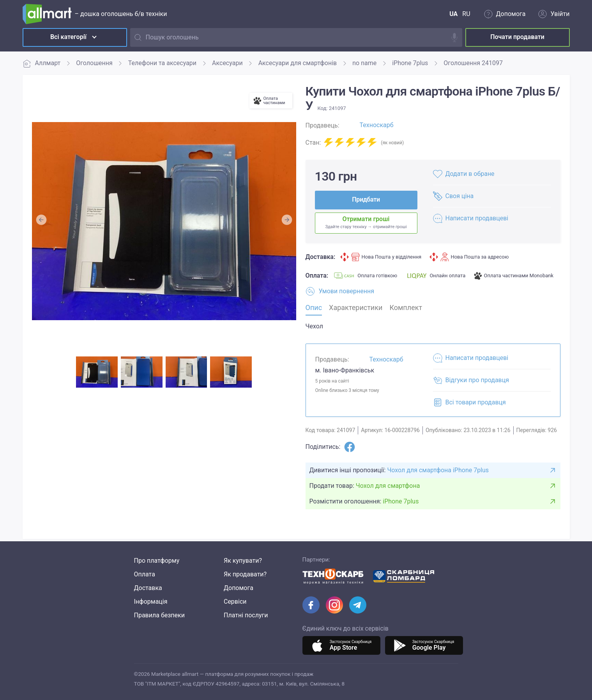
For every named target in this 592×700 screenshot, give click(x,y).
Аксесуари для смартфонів (298, 63)
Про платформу (157, 561)
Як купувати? (243, 561)
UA (453, 14)
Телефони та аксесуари (162, 63)
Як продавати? (245, 574)
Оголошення (94, 63)
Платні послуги (246, 615)
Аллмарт (42, 63)
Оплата (145, 574)
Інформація (151, 602)
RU (466, 14)
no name (364, 63)
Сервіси (235, 602)
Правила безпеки (159, 615)
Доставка (148, 588)
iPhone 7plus (410, 63)
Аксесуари (227, 63)
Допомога (239, 588)
